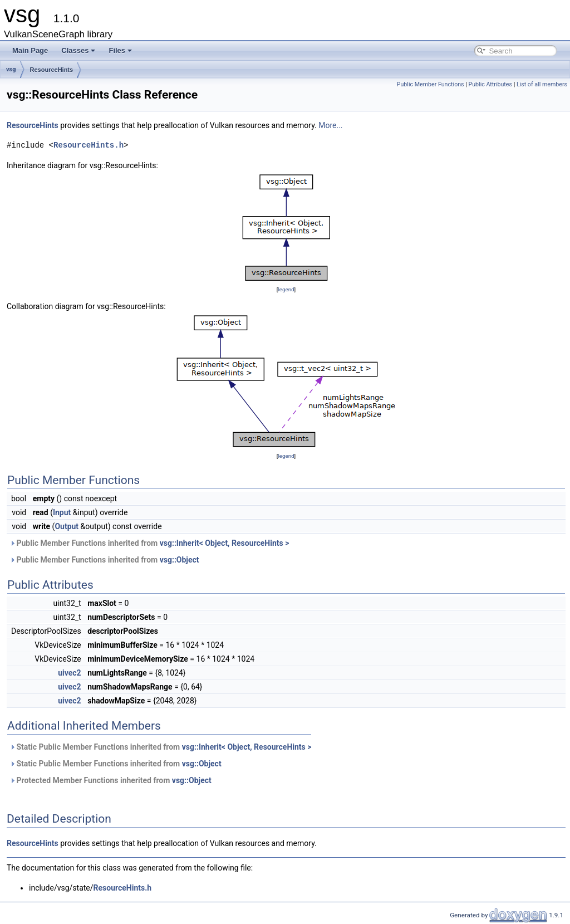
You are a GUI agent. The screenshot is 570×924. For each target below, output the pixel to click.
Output (67, 526)
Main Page (30, 50)
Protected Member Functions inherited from (110, 780)
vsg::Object (180, 560)
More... (330, 125)
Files (120, 50)
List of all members (542, 84)
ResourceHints (52, 70)
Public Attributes (490, 84)
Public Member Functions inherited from (149, 543)
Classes (78, 50)
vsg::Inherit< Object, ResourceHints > (225, 543)
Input (62, 512)
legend (286, 289)
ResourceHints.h (89, 145)
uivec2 (69, 673)
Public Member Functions (431, 84)
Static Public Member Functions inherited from (161, 747)
